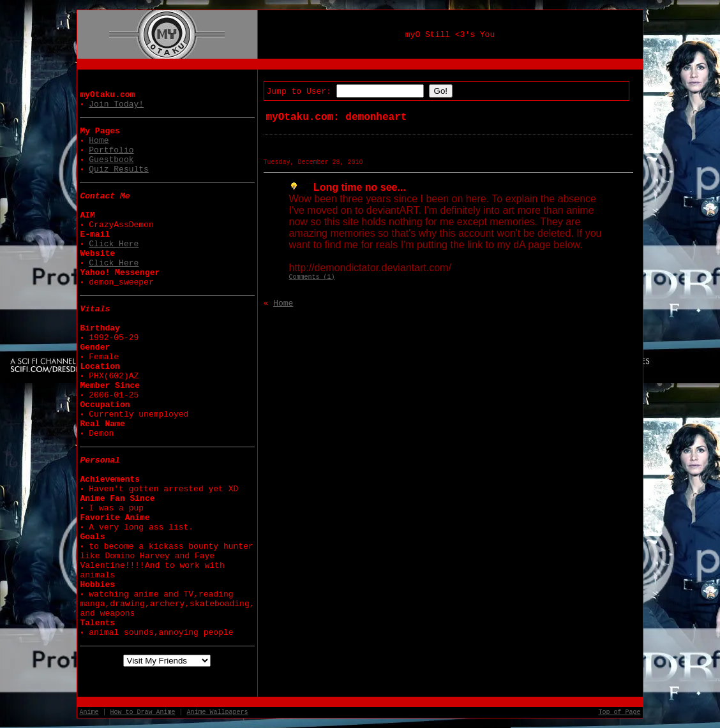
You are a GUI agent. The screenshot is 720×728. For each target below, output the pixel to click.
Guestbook (111, 160)
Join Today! (116, 104)
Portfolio (111, 150)
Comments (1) (312, 277)
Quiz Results (119, 169)
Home (99, 141)
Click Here (114, 244)
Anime (89, 712)
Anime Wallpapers (218, 712)
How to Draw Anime (143, 712)
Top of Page (620, 712)
